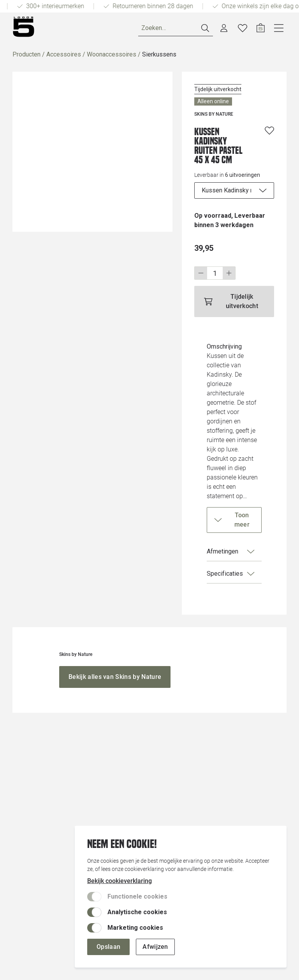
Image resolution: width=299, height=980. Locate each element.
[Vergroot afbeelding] (92, 152)
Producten (26, 54)
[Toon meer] (234, 520)
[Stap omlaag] (201, 273)
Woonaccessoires (112, 54)
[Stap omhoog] (229, 273)
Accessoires (64, 54)
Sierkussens (159, 54)
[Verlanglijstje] (243, 28)
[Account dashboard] (224, 28)
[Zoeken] (176, 28)
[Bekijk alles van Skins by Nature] (115, 677)
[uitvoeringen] (234, 190)
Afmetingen (231, 552)
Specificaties (231, 574)
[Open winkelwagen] (261, 28)
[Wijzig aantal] (215, 273)
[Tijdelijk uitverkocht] (234, 301)
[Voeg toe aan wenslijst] (269, 130)
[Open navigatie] (279, 28)
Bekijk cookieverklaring (120, 881)
